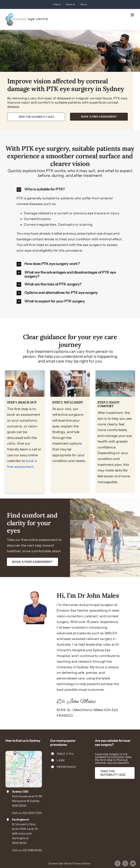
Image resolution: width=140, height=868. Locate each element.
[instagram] (125, 863)
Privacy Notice (82, 863)
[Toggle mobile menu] (133, 15)
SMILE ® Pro (65, 754)
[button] (70, 189)
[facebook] (118, 863)
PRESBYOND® (66, 767)
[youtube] (133, 863)
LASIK (61, 760)
